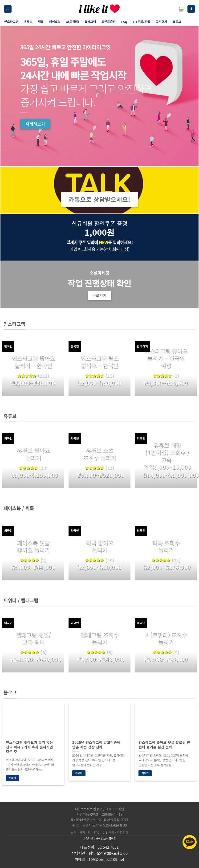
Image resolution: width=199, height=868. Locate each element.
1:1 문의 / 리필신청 (116, 832)
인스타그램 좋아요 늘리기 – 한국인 (33, 362)
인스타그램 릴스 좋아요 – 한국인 (99, 362)
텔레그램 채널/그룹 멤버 (33, 638)
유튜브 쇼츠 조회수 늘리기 (99, 454)
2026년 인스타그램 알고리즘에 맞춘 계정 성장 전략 (96, 745)
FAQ (97, 832)
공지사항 (85, 832)
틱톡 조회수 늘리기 (166, 546)
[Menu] (8, 9)
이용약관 (88, 838)
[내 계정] (191, 9)
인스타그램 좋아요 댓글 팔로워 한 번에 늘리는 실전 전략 (164, 745)
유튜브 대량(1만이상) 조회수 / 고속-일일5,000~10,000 (167, 456)
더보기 (12, 778)
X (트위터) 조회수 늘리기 (166, 638)
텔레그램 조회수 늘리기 (99, 638)
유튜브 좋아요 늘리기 (33, 454)
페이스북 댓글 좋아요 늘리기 (33, 546)
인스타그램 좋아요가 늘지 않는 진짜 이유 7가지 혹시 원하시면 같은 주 (29, 747)
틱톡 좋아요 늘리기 (99, 546)
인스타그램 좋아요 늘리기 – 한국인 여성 (166, 358)
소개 (73, 832)
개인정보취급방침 (106, 838)
